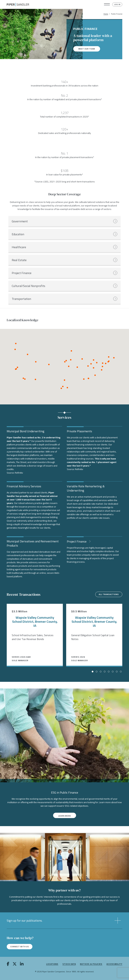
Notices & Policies (91, 964)
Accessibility (114, 964)
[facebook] (8, 965)
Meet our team (87, 49)
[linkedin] (22, 965)
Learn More (65, 816)
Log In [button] (117, 4)
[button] (107, 5)
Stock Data (69, 964)
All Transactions (109, 594)
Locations (52, 964)
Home (106, 14)
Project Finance (77, 541)
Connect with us (20, 947)
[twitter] (15, 965)
